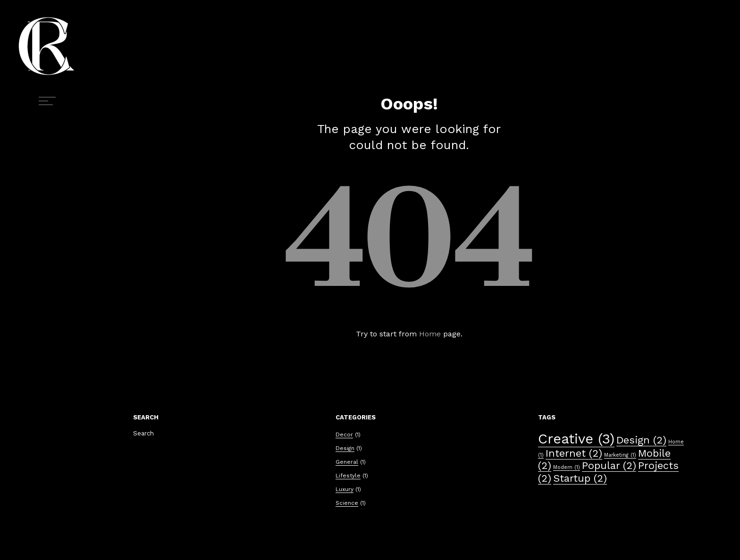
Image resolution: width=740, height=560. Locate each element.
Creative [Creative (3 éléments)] (576, 439)
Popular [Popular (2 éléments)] (609, 465)
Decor (344, 435)
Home (430, 334)
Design (345, 448)
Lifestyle (348, 476)
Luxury (345, 489)
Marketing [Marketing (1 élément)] (620, 455)
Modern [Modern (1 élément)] (567, 467)
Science (347, 503)
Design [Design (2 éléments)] (641, 440)
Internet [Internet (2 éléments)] (574, 453)
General (347, 462)
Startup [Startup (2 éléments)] (580, 478)
